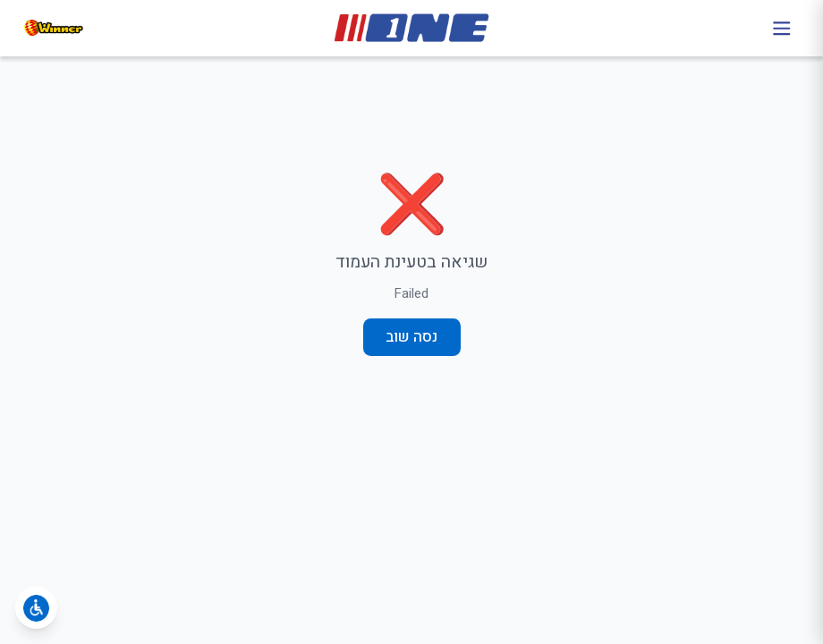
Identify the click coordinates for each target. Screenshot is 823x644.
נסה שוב (411, 337)
